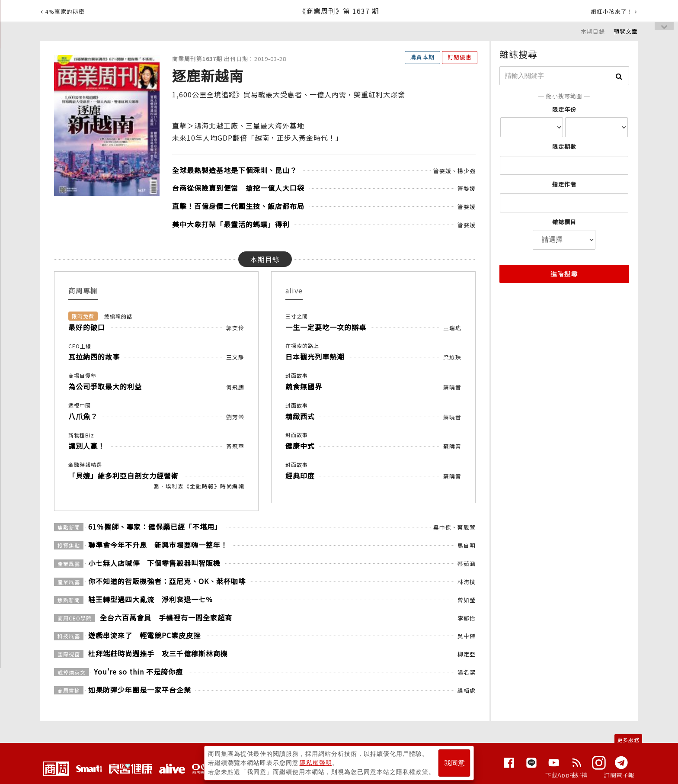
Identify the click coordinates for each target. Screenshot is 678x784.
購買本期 (422, 57)
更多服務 (628, 740)
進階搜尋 (564, 274)
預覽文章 (626, 31)
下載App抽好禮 (567, 775)
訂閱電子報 (619, 775)
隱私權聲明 (316, 763)
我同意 (454, 763)
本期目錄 (593, 31)
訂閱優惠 (460, 57)
